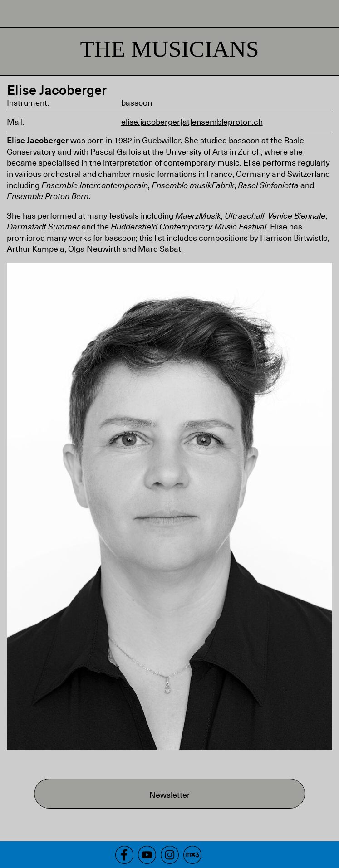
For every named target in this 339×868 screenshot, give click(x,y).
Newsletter (170, 794)
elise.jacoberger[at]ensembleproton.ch (192, 121)
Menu (325, 14)
